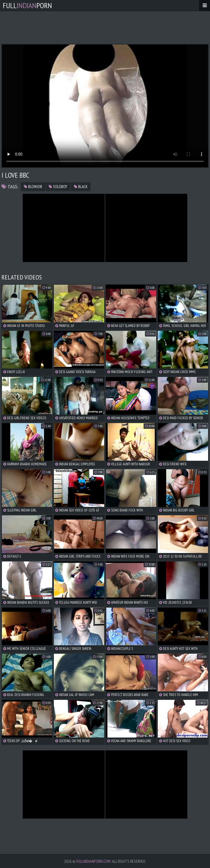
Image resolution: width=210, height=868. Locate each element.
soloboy (58, 187)
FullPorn (27, 5)
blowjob (33, 187)
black (81, 187)
